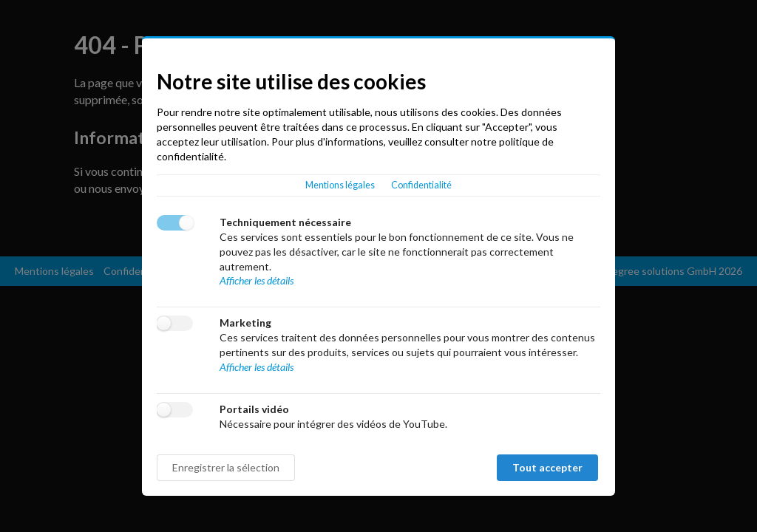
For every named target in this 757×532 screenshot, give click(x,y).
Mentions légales (340, 185)
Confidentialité (421, 185)
